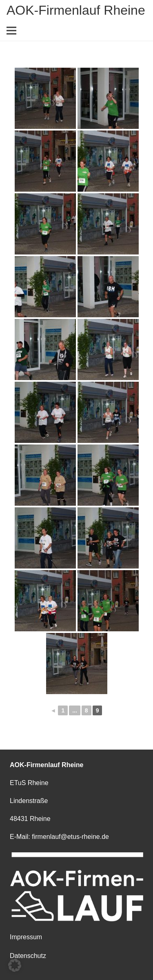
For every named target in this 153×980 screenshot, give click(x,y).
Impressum (26, 937)
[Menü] (11, 31)
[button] (15, 965)
